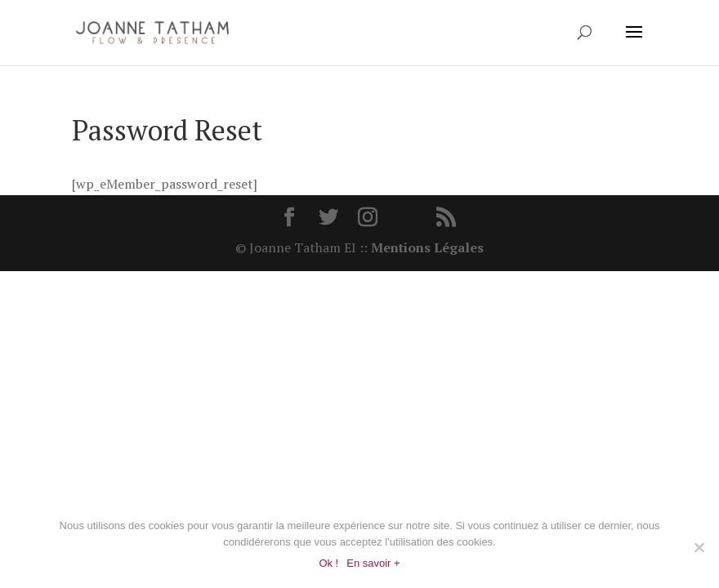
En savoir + (373, 563)
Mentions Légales (427, 247)
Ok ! (328, 563)
